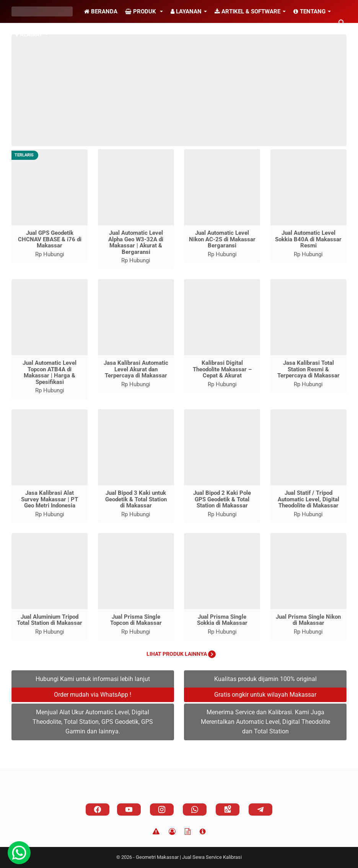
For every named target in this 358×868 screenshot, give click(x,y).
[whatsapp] (195, 809)
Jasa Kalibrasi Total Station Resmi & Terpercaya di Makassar (308, 369)
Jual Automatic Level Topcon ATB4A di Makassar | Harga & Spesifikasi (50, 372)
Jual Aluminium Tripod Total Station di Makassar (50, 620)
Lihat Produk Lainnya (181, 654)
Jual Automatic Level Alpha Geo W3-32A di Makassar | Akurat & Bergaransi (136, 242)
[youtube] (129, 809)
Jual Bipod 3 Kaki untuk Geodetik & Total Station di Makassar (136, 499)
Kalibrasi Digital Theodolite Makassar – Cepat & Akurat (222, 369)
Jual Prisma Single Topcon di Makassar (136, 620)
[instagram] (162, 809)
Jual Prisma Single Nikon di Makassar (308, 620)
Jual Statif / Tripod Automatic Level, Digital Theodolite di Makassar (308, 499)
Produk (141, 11)
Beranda (101, 11)
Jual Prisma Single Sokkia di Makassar (222, 620)
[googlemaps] (228, 809)
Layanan (186, 11)
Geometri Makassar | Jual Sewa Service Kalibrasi (189, 857)
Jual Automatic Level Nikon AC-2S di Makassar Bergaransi (222, 239)
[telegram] (260, 809)
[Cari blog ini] (342, 23)
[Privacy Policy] (172, 832)
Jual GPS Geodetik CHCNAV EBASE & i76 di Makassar (50, 239)
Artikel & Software (247, 11)
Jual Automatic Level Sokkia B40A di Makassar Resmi (308, 239)
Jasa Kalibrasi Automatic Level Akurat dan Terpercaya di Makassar (136, 369)
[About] (203, 832)
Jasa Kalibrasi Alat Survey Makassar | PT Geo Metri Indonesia (50, 499)
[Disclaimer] (156, 832)
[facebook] (98, 809)
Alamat (29, 34)
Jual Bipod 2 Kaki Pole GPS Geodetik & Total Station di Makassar (222, 499)
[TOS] (188, 832)
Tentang (309, 11)
